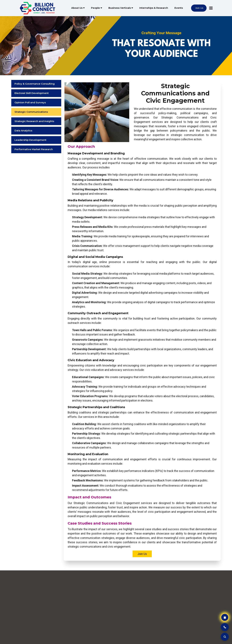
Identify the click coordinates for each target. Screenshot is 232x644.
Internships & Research (154, 8)
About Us (78, 8)
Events (179, 8)
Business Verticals (121, 8)
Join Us (142, 554)
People (97, 8)
